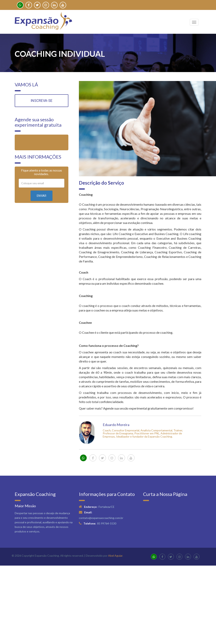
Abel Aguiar (115, 556)
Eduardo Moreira (116, 425)
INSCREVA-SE (42, 101)
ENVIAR (42, 196)
